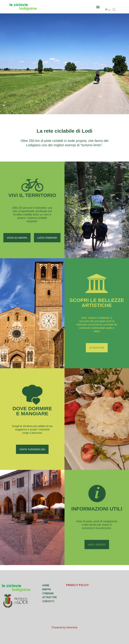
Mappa (47, 589)
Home (46, 585)
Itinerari (48, 593)
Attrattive (50, 597)
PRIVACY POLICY (78, 585)
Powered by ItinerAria (65, 627)
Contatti (48, 601)
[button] (98, 7)
